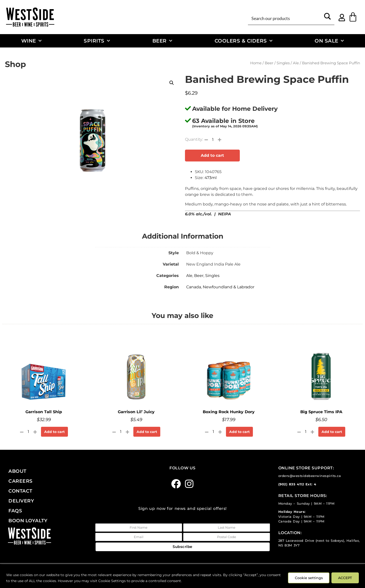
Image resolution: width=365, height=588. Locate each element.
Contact (20, 491)
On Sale (329, 41)
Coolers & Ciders (244, 41)
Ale (296, 63)
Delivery (21, 501)
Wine (31, 41)
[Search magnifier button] (327, 18)
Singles (283, 63)
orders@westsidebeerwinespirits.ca (310, 476)
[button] (172, 83)
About (17, 471)
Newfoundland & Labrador (229, 287)
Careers (20, 481)
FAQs (15, 511)
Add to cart (212, 155)
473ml (211, 178)
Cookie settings (308, 578)
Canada (194, 287)
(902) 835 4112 (291, 484)
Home (256, 63)
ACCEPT (345, 578)
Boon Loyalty (28, 520)
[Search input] (285, 18)
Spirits (97, 41)
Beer (162, 41)
